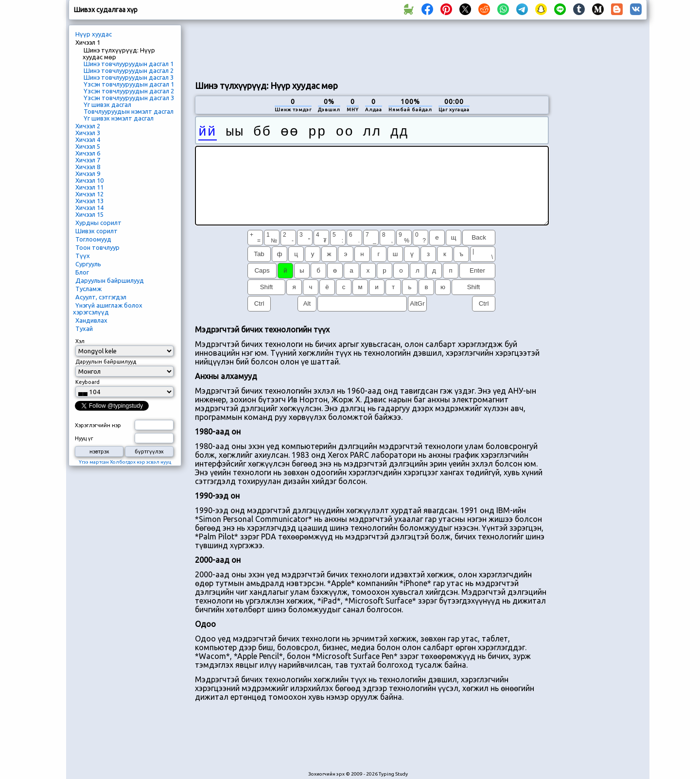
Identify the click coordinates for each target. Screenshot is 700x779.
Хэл (80, 341)
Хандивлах (91, 320)
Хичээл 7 (88, 160)
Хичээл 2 (88, 126)
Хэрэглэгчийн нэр (98, 425)
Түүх (83, 256)
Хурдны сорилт (98, 223)
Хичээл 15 (89, 214)
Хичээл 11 (89, 187)
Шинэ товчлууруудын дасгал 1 (129, 64)
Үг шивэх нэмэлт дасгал (119, 118)
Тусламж (88, 289)
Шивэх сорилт (96, 231)
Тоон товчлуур (97, 247)
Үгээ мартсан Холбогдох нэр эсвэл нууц (125, 462)
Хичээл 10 (89, 180)
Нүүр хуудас (94, 34)
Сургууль (88, 264)
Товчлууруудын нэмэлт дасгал (129, 111)
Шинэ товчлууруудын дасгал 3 (129, 77)
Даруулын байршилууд (110, 280)
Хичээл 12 (89, 194)
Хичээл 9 (88, 173)
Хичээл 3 (88, 133)
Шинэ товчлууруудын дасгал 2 (129, 70)
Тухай (84, 329)
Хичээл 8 (88, 167)
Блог (82, 272)
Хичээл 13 (89, 201)
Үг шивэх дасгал (107, 104)
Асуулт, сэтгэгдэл (101, 297)
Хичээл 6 (88, 153)
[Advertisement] (372, 49)
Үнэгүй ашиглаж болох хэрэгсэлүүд (108, 309)
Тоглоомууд (93, 239)
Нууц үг (84, 438)
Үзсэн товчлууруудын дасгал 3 (129, 98)
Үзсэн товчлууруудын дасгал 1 (129, 84)
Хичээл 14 (89, 208)
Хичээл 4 (88, 139)
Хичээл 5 (88, 146)
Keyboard (87, 382)
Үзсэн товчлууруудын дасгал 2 (129, 91)
